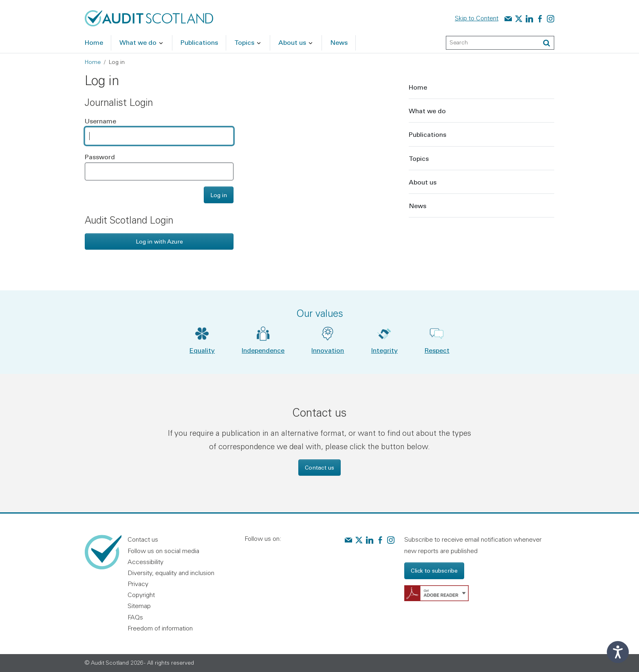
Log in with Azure (159, 241)
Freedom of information (160, 628)
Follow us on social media (163, 551)
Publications (427, 134)
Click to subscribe (434, 570)
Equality (202, 350)
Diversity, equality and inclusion (171, 573)
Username (100, 121)
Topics (419, 158)
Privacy (138, 584)
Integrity (385, 350)
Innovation (328, 350)
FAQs (135, 617)
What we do (427, 111)
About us (423, 182)
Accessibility (145, 562)
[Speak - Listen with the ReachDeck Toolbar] (618, 652)
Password (100, 157)
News (418, 205)
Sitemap (139, 606)
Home (93, 62)
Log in (219, 195)
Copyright (141, 595)
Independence (263, 350)
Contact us (319, 467)
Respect (437, 350)
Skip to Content (477, 18)
